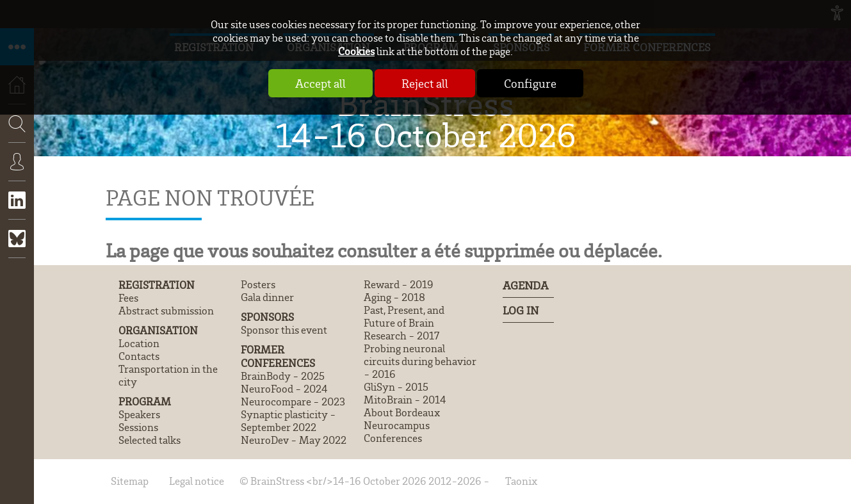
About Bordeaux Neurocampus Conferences (402, 425)
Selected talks (150, 440)
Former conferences (278, 356)
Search (13, 161)
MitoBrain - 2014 (405, 400)
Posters (258, 284)
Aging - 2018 (394, 297)
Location (139, 343)
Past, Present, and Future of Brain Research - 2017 (404, 323)
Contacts (139, 356)
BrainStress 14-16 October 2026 (426, 119)
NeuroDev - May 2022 (294, 440)
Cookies (356, 51)
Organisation (158, 330)
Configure (530, 83)
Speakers (139, 414)
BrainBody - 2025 (283, 376)
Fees (128, 298)
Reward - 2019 (399, 284)
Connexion (17, 171)
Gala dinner (267, 297)
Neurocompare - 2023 (293, 402)
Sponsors (267, 317)
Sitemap (130, 481)
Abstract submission (166, 311)
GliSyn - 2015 (396, 387)
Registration (157, 285)
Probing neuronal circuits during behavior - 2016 (420, 361)
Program (145, 401)
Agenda (525, 285)
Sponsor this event (284, 330)
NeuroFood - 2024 (284, 389)
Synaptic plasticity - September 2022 (288, 421)
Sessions (138, 427)
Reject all (425, 83)
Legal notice (197, 481)
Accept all (320, 83)
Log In (521, 310)
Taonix (521, 481)
